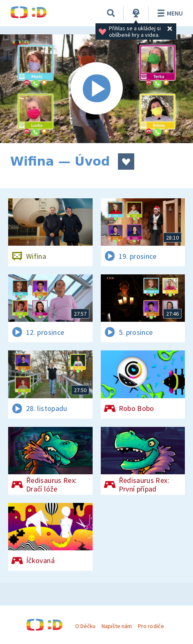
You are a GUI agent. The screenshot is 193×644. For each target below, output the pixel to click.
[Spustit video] (96, 89)
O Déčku (85, 626)
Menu (169, 13)
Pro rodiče (151, 626)
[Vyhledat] (111, 13)
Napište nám (117, 626)
